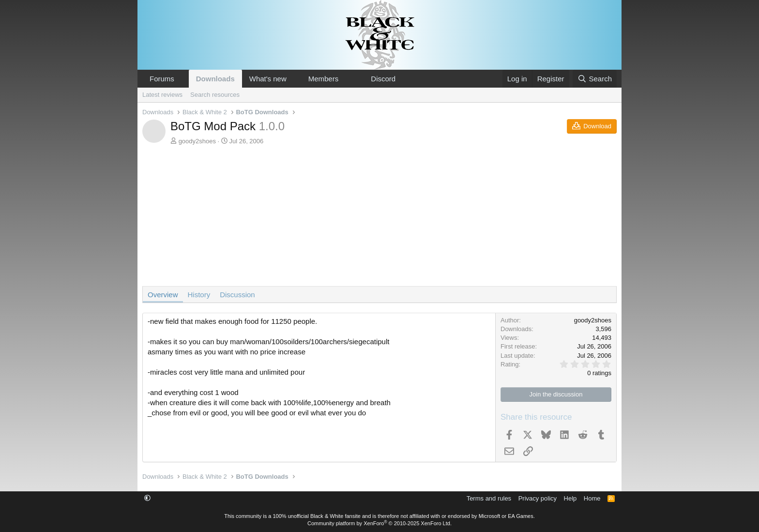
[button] (182, 79)
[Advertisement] (379, 218)
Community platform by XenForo (379, 523)
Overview (163, 295)
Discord (383, 79)
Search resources (215, 95)
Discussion (237, 295)
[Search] (595, 79)
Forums (162, 79)
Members (324, 79)
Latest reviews (162, 95)
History (199, 295)
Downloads (215, 79)
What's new (268, 79)
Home (592, 498)
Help (570, 498)
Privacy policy (538, 498)
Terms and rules (489, 498)
